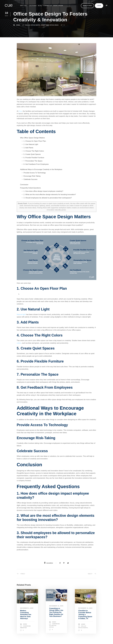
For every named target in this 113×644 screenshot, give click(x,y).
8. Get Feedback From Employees (36, 164)
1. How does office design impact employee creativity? (43, 191)
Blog (40, 6)
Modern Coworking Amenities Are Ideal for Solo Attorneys (26, 615)
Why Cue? (24, 6)
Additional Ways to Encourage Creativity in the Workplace (41, 169)
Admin (25, 624)
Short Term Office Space (50, 25)
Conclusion (24, 185)
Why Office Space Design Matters (33, 138)
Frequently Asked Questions (31, 188)
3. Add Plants (28, 148)
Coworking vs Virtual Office (54, 625)
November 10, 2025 (56, 606)
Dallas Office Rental (33, 25)
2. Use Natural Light (31, 144)
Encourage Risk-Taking (32, 176)
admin (18, 25)
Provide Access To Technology (35, 173)
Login (99, 6)
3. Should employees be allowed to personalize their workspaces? (48, 198)
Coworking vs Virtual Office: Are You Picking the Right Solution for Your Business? (56, 612)
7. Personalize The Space (33, 161)
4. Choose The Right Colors (34, 151)
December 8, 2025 (27, 608)
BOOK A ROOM (58, 6)
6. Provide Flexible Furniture (34, 158)
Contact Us (48, 6)
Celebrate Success (31, 179)
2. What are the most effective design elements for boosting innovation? (50, 195)
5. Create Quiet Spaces (32, 154)
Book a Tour (87, 6)
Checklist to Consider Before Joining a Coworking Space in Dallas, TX (85, 615)
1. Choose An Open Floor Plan (35, 141)
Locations (33, 6)
